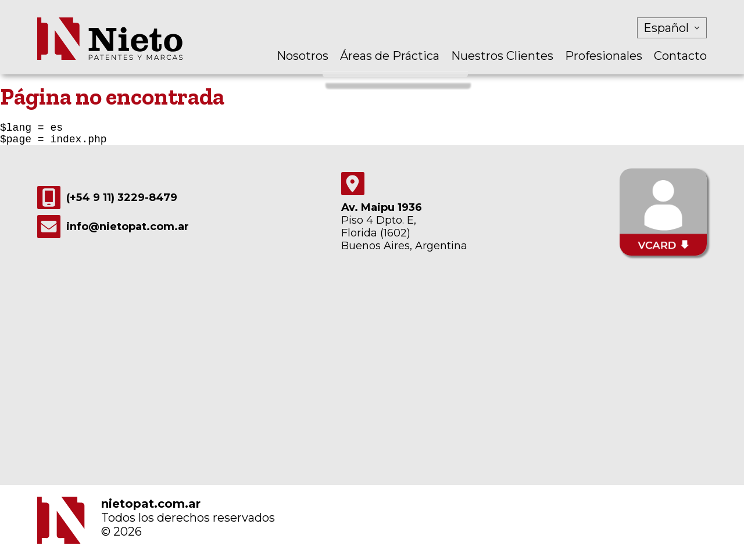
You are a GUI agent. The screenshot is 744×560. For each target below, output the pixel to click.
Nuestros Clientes (502, 56)
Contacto (680, 56)
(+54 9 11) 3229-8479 (107, 202)
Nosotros (303, 56)
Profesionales (604, 56)
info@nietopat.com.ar (113, 231)
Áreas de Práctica (390, 56)
